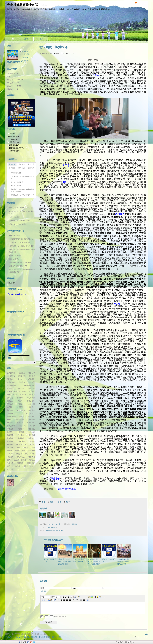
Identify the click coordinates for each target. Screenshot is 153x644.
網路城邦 (128, 642)
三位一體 (10, 388)
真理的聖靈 (31, 463)
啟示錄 (17, 460)
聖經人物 (10, 401)
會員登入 (44, 591)
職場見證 (21, 438)
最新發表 (12, 164)
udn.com (145, 637)
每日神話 (23, 395)
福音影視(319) (14, 136)
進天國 (10, 407)
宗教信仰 (10, 457)
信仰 (24, 451)
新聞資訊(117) (14, 145)
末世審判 (22, 441)
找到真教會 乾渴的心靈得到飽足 (22, 195)
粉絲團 (23, 642)
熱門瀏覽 (12, 168)
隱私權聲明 (52, 637)
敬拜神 (18, 466)
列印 (68, 502)
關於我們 (19, 637)
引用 (60, 502)
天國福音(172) (14, 139)
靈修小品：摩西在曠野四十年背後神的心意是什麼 (65, 554)
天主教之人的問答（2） (50, 553)
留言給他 (25, 60)
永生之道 (20, 423)
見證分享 (10, 463)
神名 (26, 444)
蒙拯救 (32, 454)
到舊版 (44, 5)
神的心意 (10, 398)
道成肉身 (32, 451)
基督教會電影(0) (15, 151)
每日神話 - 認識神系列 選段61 (19, 266)
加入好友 (25, 51)
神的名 (10, 420)
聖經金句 (12, 283)
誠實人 (32, 466)
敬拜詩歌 (10, 441)
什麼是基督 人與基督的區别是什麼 (22, 178)
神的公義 (32, 429)
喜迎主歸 (10, 466)
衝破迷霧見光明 (16, 173)
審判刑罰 (32, 420)
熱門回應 (22, 168)
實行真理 (10, 469)
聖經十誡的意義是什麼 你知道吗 (80, 553)
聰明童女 (10, 435)
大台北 (58, 524)
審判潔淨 (32, 438)
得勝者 (26, 448)
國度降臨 (20, 463)
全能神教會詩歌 (29, 385)
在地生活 (50, 524)
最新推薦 (31, 164)
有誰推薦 (43, 509)
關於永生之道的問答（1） (109, 553)
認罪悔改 (10, 379)
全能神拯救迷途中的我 (23, 5)
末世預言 (32, 392)
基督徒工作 (20, 420)
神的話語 (21, 388)
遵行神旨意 (31, 398)
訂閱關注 (25, 57)
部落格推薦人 (13, 476)
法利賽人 (10, 448)
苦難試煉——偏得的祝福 (17, 224)
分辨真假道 (11, 426)
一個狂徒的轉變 (52, 527)
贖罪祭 (17, 451)
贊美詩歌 (10, 438)
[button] (46, 597)
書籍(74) (12, 134)
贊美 (9, 395)
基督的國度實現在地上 (17, 62)
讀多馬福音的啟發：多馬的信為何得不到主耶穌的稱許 (94, 556)
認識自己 (22, 373)
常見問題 (27, 637)
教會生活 (17, 392)
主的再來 (32, 404)
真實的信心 (11, 382)
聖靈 (33, 448)
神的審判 (32, 435)
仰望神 (20, 401)
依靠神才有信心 (16, 186)
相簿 (26, 39)
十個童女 (10, 423)
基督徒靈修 (31, 401)
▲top (146, 634)
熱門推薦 (31, 168)
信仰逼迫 (32, 416)
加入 (122, 642)
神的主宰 (21, 429)
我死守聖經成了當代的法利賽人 (20, 221)
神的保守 (32, 373)
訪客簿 (41, 39)
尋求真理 (10, 429)
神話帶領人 (21, 457)
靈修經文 (32, 407)
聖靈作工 (32, 460)
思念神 (24, 392)
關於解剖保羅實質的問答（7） (57, 530)
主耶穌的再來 (12, 385)
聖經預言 (19, 454)
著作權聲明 (43, 637)
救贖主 (32, 444)
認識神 (24, 460)
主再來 (10, 392)
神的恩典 (10, 444)
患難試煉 (22, 416)
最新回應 (22, 164)
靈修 (18, 448)
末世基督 (25, 466)
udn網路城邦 (142, 3)
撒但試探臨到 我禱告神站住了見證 (21, 208)
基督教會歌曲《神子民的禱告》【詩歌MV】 (22, 212)
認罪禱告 (32, 379)
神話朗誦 (21, 432)
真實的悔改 (11, 373)
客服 (59, 637)
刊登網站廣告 (9, 637)
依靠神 (10, 460)
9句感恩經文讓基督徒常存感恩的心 (21, 239)
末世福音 (10, 454)
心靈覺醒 (20, 407)
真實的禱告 (21, 410)
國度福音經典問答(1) (16, 148)
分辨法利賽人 (30, 413)
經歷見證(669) (14, 142)
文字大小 (55, 597)
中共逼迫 (22, 382)
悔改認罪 (32, 382)
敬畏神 (32, 426)
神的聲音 (19, 444)
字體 (43, 597)
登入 (117, 642)
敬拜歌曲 (32, 395)
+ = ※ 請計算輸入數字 (53, 617)
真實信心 (32, 410)
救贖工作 (21, 404)
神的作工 (10, 410)
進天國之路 (31, 423)
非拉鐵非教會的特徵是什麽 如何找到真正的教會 (124, 554)
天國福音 (75, 524)
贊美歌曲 (32, 388)
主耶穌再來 (22, 376)
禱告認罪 (32, 376)
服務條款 (34, 637)
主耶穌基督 (11, 376)
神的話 (15, 395)
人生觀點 (21, 435)
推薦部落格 (26, 54)
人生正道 (32, 432)
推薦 (52, 502)
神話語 (32, 441)
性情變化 (10, 432)
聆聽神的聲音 (12, 416)
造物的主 (21, 379)
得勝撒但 (20, 398)
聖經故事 (10, 404)
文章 (12, 39)
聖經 (26, 454)
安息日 (10, 451)
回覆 (43, 502)
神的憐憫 (32, 457)
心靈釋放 (10, 413)
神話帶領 (22, 426)
